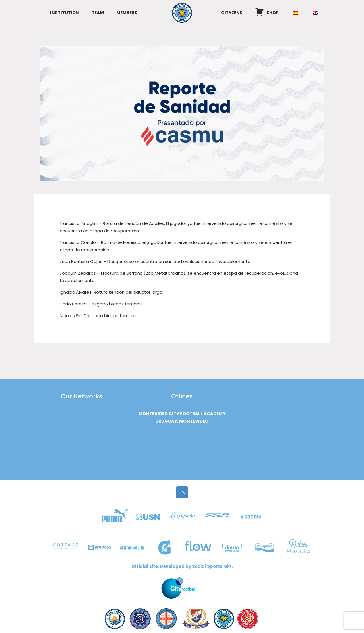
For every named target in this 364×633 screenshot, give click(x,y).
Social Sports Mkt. (212, 566)
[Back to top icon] (182, 492)
